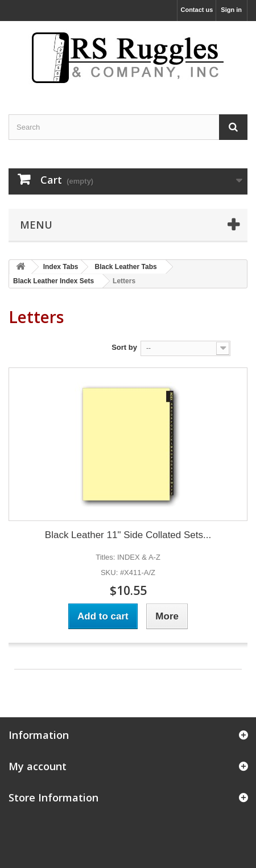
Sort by (124, 347)
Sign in (231, 10)
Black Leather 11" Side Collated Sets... (128, 535)
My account (38, 766)
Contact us (197, 10)
